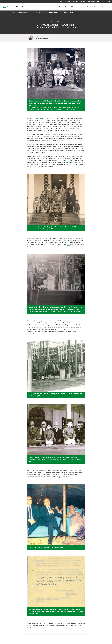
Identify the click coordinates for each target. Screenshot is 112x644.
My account (92, 2)
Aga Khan (63, 107)
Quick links (75, 2)
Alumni (61, 2)
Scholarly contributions (24, 12)
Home (14, 12)
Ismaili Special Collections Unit (45, 119)
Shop (103, 7)
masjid (69, 244)
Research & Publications (72, 7)
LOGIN (101, 2)
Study (61, 7)
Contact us (83, 2)
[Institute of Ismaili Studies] (15, 7)
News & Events (87, 7)
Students (67, 2)
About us (96, 7)
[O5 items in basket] (109, 2)
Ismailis (65, 160)
